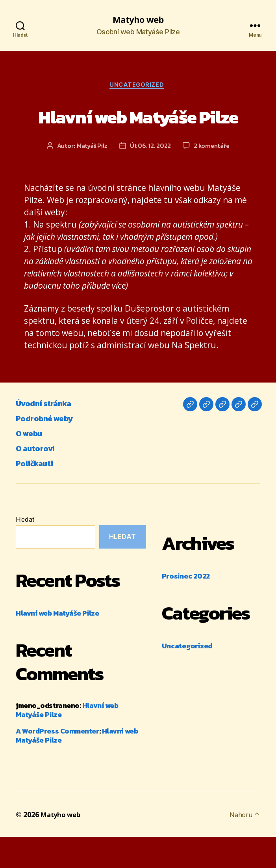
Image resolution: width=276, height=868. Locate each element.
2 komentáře (213, 177)
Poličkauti (38, 494)
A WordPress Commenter (57, 762)
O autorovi (39, 479)
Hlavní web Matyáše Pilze (138, 131)
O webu (31, 464)
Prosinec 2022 (186, 608)
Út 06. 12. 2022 (151, 177)
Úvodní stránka (49, 434)
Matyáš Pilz (91, 177)
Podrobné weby (49, 449)
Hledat (25, 551)
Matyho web (138, 20)
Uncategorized (138, 87)
